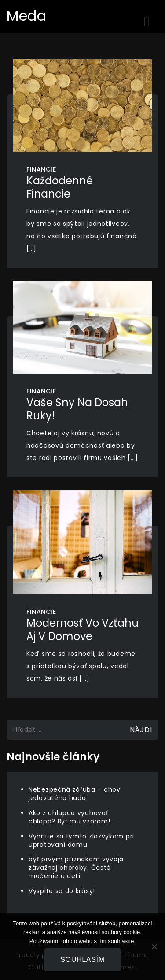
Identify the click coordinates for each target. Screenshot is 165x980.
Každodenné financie (60, 187)
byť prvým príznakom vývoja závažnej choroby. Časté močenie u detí (76, 868)
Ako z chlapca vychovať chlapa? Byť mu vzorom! (69, 817)
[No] (154, 946)
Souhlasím (82, 959)
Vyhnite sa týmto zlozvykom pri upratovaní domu (81, 840)
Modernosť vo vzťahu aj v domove (82, 630)
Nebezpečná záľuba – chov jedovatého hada (75, 794)
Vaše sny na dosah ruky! (77, 409)
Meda (27, 16)
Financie (41, 169)
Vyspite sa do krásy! (62, 891)
